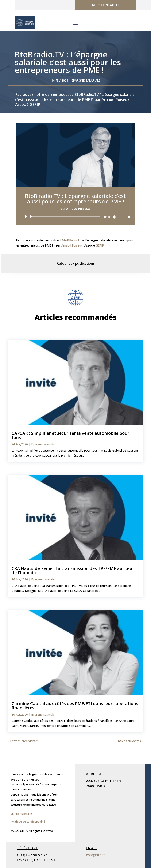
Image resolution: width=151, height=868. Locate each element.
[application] (75, 217)
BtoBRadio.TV (72, 240)
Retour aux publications (76, 263)
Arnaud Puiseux (72, 245)
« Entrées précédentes (23, 741)
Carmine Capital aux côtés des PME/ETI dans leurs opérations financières (75, 706)
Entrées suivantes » (130, 741)
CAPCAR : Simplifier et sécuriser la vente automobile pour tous (70, 435)
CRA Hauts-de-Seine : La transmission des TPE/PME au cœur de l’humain (73, 570)
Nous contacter (106, 5)
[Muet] (115, 217)
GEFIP (100, 245)
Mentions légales (22, 814)
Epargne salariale (86, 80)
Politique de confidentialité (28, 822)
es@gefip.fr (96, 855)
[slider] (66, 217)
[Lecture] (26, 217)
